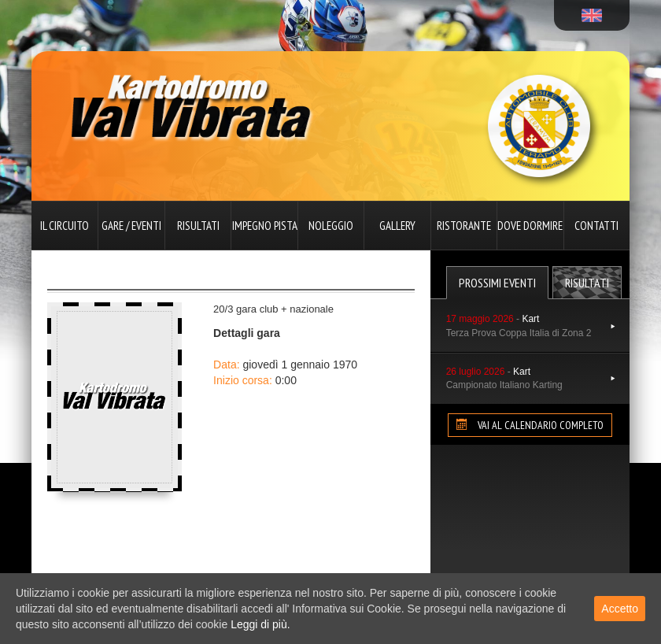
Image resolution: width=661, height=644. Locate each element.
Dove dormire (530, 226)
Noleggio (331, 226)
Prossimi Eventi (497, 283)
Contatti (596, 226)
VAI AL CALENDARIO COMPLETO (530, 425)
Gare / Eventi (131, 226)
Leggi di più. (260, 624)
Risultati (198, 226)
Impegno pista (265, 226)
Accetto (620, 609)
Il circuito (65, 226)
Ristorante (464, 226)
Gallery (397, 226)
